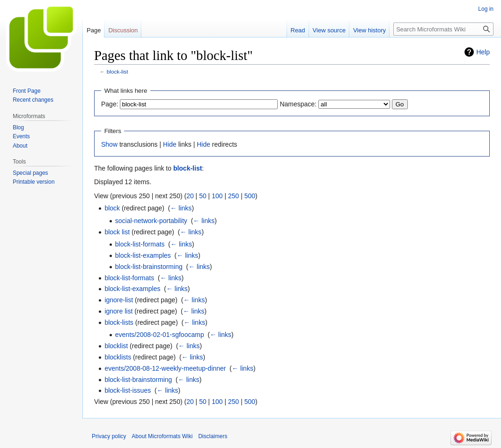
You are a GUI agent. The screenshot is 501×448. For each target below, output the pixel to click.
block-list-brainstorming (149, 267)
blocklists (118, 357)
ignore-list (119, 300)
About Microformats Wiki (162, 436)
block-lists (119, 322)
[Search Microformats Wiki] (443, 29)
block (112, 208)
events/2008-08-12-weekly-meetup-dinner (165, 368)
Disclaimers (213, 436)
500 (250, 196)
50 (203, 196)
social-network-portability (151, 221)
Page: (110, 104)
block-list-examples (143, 255)
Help (483, 52)
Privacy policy (109, 436)
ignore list (118, 311)
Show (109, 144)
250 (233, 196)
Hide (170, 144)
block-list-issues (128, 390)
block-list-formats (140, 244)
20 (190, 196)
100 (217, 196)
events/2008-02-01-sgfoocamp (160, 335)
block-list (118, 71)
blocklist (116, 346)
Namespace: (298, 104)
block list (117, 232)
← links (181, 208)
